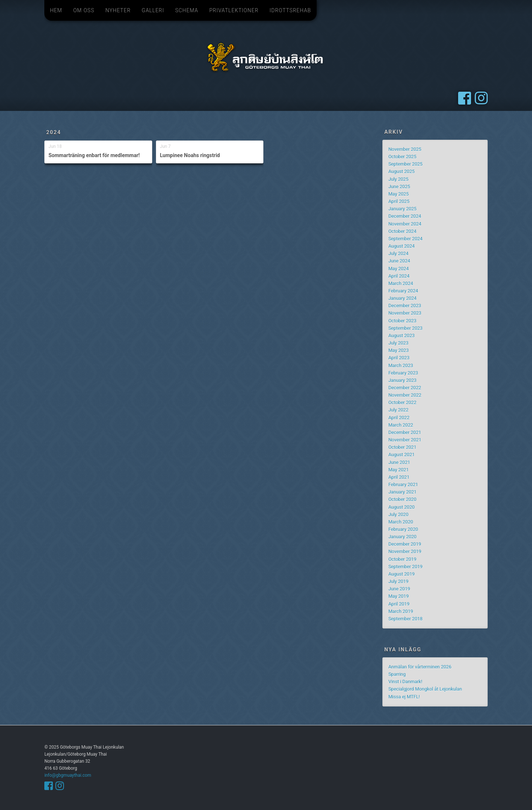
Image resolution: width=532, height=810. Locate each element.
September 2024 (405, 239)
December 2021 (405, 432)
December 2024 (405, 216)
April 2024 (399, 276)
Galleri (153, 10)
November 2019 (405, 551)
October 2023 (402, 321)
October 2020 (402, 499)
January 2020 (402, 537)
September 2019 (405, 567)
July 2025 (398, 179)
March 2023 (401, 365)
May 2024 (398, 269)
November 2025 (405, 149)
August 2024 (401, 246)
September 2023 (405, 328)
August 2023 (401, 335)
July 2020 (398, 514)
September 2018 (405, 619)
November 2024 (405, 224)
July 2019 (398, 581)
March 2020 (401, 522)
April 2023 (399, 358)
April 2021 (399, 477)
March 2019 (401, 611)
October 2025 (402, 157)
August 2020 (401, 507)
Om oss (84, 10)
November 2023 (405, 313)
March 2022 (401, 425)
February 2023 (403, 373)
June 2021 (399, 462)
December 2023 (405, 306)
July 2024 (398, 253)
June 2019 (399, 589)
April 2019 (399, 604)
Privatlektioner (234, 10)
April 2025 (399, 201)
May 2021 (398, 470)
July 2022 (398, 410)
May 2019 (398, 596)
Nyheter (118, 10)
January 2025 (402, 209)
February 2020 (403, 529)
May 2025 (398, 194)
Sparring (397, 674)
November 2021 (405, 440)
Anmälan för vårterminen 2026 (420, 667)
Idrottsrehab (290, 10)
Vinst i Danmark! (405, 682)
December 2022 (405, 388)
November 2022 (405, 395)
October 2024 (402, 231)
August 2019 (401, 574)
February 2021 (403, 484)
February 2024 (403, 291)
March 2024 (401, 283)
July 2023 (398, 343)
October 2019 (402, 559)
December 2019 (405, 544)
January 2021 (402, 492)
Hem (56, 10)
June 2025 (399, 187)
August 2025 (401, 171)
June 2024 (399, 261)
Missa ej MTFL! (404, 697)
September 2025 (405, 164)
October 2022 (402, 402)
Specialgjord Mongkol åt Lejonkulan (425, 689)
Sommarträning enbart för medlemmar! (94, 155)
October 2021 (402, 447)
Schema (187, 10)
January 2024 (402, 298)
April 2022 (399, 418)
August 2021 (401, 455)
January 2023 (402, 380)
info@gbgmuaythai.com (68, 775)
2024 (54, 132)
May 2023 (398, 350)
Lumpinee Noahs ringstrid (190, 155)
